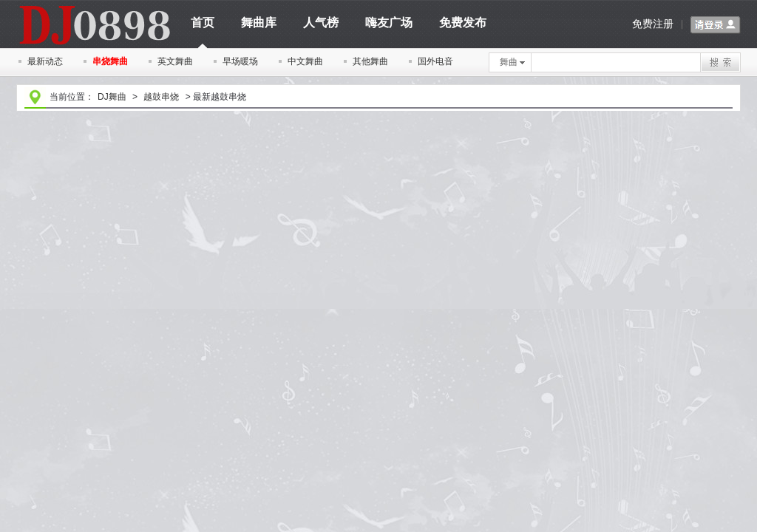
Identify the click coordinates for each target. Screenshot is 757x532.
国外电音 (435, 61)
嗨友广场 (389, 23)
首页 (203, 28)
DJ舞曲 (112, 97)
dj (94, 5)
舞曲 (512, 62)
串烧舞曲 (110, 61)
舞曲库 (259, 23)
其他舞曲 (370, 61)
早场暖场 (240, 61)
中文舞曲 (305, 61)
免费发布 (463, 23)
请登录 (716, 25)
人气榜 (321, 23)
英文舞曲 (175, 61)
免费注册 (653, 24)
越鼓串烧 (161, 97)
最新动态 (45, 61)
